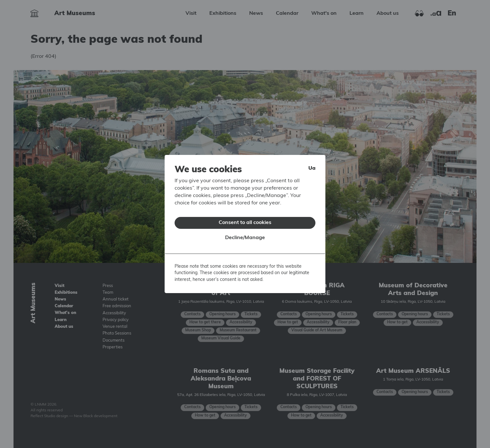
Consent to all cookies (245, 219)
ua (312, 164)
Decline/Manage (245, 234)
